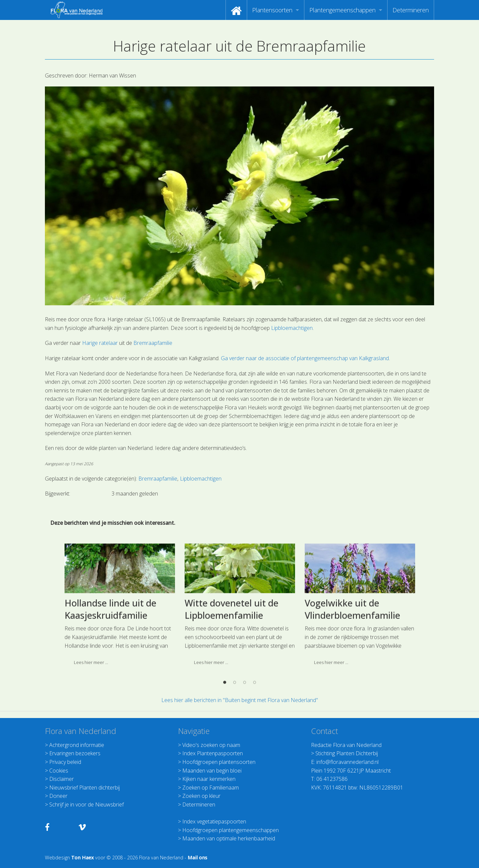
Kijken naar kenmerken (209, 779)
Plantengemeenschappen (342, 10)
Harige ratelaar (100, 343)
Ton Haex (82, 858)
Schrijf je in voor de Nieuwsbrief (86, 804)
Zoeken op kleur (201, 796)
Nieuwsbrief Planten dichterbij (84, 788)
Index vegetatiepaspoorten (214, 821)
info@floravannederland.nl (347, 762)
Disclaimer (62, 779)
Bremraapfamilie (153, 343)
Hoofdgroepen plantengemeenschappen (231, 830)
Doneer (58, 796)
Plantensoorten (272, 10)
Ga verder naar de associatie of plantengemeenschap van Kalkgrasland (305, 358)
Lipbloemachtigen (292, 328)
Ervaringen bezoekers (75, 753)
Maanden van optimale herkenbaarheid (229, 838)
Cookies (59, 771)
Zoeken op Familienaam (211, 788)
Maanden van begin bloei (212, 771)
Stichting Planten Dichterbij (347, 753)
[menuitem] (236, 10)
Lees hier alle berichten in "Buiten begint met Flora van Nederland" (240, 700)
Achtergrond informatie (77, 745)
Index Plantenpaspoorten (213, 753)
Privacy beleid (65, 762)
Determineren (411, 10)
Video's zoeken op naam (211, 745)
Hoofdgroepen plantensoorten (219, 762)
